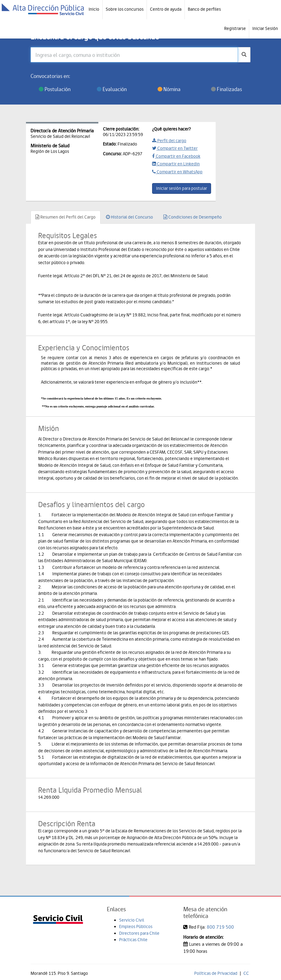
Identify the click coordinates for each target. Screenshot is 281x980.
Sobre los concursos (125, 9)
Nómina (169, 89)
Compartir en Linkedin (176, 164)
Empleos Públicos (136, 927)
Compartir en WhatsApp (177, 172)
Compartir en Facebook (176, 156)
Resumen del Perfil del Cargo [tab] (66, 217)
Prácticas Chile (133, 940)
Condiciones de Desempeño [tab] (193, 217)
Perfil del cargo (169, 141)
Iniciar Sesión (265, 28)
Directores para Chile (139, 933)
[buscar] (244, 55)
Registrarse (235, 28)
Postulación (55, 89)
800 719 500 (220, 927)
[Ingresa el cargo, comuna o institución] (134, 55)
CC (246, 973)
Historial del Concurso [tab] (130, 217)
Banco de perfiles (204, 9)
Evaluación (112, 89)
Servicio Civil (132, 920)
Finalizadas (226, 89)
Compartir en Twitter (175, 148)
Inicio (94, 9)
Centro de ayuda (166, 9)
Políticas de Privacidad (216, 973)
